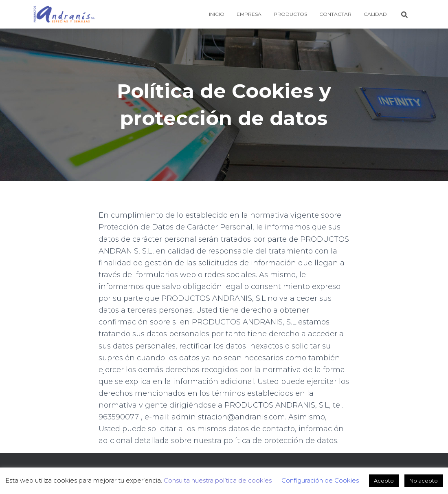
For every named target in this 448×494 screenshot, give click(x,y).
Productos (290, 14)
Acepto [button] (384, 481)
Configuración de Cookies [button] (320, 480)
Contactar (335, 14)
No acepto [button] (424, 481)
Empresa (249, 14)
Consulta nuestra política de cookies (218, 480)
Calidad (375, 14)
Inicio (217, 14)
